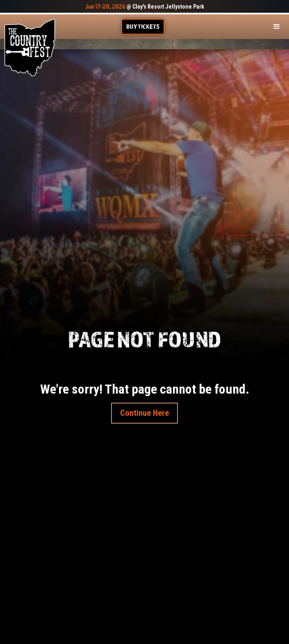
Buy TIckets (143, 26)
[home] (30, 48)
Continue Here (144, 413)
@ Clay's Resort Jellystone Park (145, 7)
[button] (277, 27)
